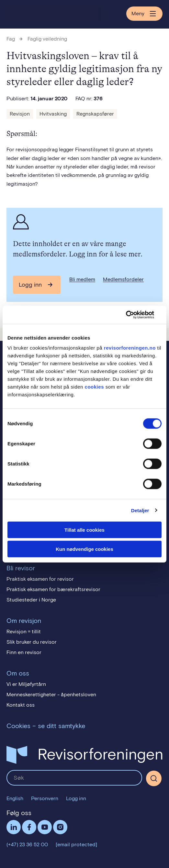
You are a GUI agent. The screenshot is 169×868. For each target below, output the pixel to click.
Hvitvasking (53, 114)
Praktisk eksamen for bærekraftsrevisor (53, 589)
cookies (94, 387)
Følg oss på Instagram (60, 827)
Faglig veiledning (47, 39)
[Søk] (154, 778)
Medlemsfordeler (123, 279)
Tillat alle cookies (84, 530)
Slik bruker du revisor (32, 642)
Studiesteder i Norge (31, 600)
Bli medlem (82, 279)
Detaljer (140, 510)
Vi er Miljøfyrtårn (26, 684)
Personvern (45, 798)
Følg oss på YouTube (45, 827)
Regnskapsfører (95, 114)
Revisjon (20, 114)
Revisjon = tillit (24, 632)
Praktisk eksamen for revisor (40, 579)
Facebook (29, 827)
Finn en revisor (24, 652)
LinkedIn (14, 827)
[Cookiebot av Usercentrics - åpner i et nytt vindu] (133, 315)
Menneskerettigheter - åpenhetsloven (51, 694)
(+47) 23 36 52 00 (27, 844)
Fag (11, 39)
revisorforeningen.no (130, 348)
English (15, 798)
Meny (144, 14)
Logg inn (30, 285)
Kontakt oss (21, 705)
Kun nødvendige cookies (84, 549)
